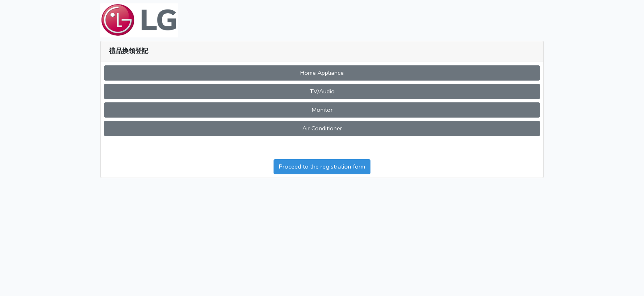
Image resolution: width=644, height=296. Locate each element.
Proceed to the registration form (322, 166)
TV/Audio (322, 91)
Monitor (322, 110)
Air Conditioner (322, 128)
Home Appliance (322, 73)
